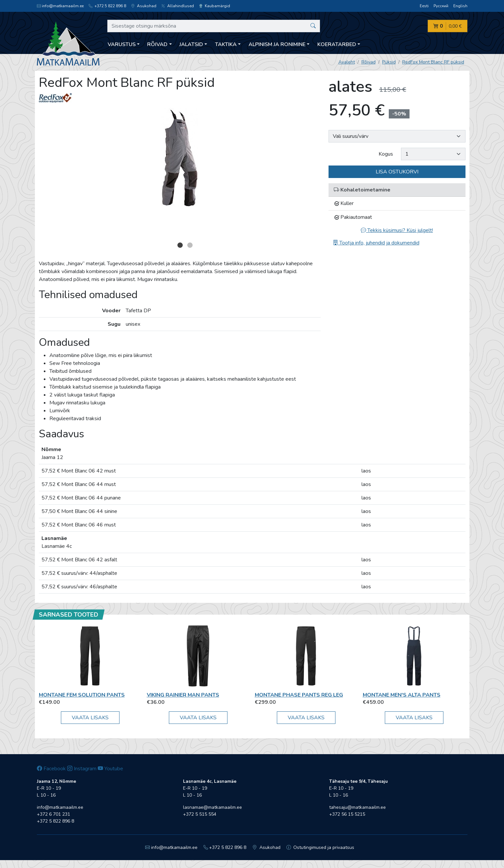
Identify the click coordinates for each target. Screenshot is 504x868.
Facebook (51, 769)
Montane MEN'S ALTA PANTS (402, 695)
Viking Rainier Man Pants (183, 695)
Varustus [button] (122, 44)
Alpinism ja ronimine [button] (277, 44)
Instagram (82, 769)
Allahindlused (178, 6)
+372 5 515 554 (200, 814)
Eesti (424, 6)
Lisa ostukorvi (397, 172)
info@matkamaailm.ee (60, 6)
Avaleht (347, 62)
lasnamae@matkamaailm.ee (212, 807)
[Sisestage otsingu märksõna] (214, 26)
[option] (180, 157)
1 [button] (180, 245)
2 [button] (190, 245)
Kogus (386, 154)
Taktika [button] (226, 44)
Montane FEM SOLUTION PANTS (82, 695)
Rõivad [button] (157, 44)
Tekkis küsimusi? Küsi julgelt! (397, 230)
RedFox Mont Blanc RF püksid (433, 62)
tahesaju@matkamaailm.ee (358, 807)
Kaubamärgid (214, 6)
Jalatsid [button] (191, 44)
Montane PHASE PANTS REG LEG (299, 695)
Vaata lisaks (90, 718)
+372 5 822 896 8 (107, 6)
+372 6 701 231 (53, 814)
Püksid (389, 62)
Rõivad (369, 62)
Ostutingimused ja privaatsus (320, 847)
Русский (441, 6)
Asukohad (144, 6)
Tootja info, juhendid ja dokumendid (376, 243)
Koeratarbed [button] (337, 44)
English (460, 6)
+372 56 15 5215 (347, 814)
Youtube (110, 769)
